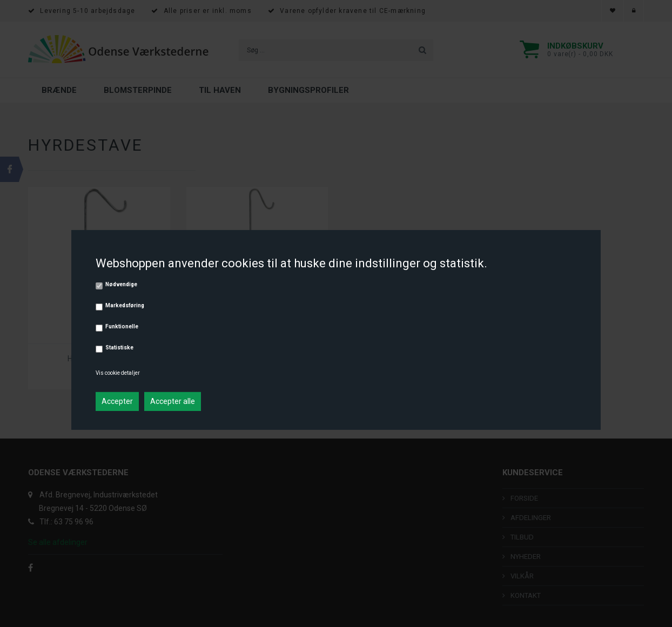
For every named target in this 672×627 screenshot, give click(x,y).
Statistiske (119, 348)
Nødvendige (121, 284)
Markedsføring (125, 305)
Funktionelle (122, 326)
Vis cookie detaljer (118, 373)
